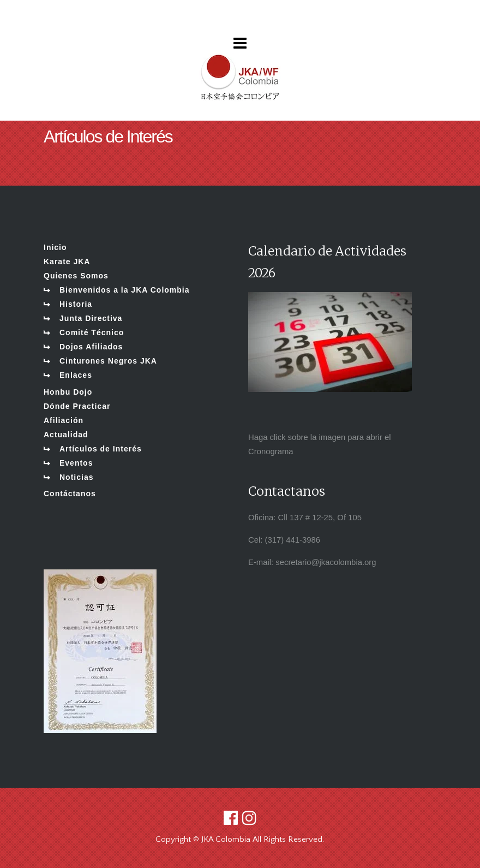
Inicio (55, 247)
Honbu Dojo (68, 392)
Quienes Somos (76, 276)
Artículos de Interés (101, 449)
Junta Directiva (91, 318)
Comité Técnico (92, 332)
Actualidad (66, 435)
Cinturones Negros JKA (108, 361)
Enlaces (76, 375)
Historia (76, 304)
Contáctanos (70, 494)
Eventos (76, 463)
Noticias (76, 477)
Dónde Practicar (77, 406)
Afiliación (64, 420)
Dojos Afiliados (91, 347)
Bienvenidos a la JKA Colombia (125, 290)
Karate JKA (67, 261)
